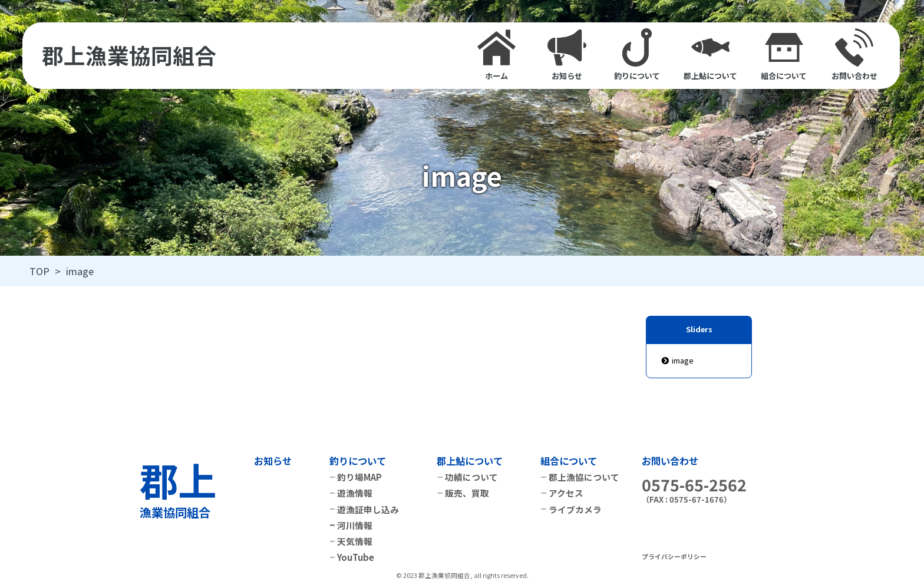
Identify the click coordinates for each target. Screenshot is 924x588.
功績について (471, 477)
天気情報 (355, 541)
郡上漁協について (584, 477)
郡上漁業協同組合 (129, 56)
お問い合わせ (854, 55)
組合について (784, 55)
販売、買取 (467, 493)
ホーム (496, 55)
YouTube (356, 557)
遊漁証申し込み (368, 509)
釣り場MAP (359, 477)
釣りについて (637, 55)
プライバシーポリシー (674, 556)
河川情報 (355, 525)
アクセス (566, 493)
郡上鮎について (710, 55)
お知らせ (567, 55)
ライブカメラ (575, 509)
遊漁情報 (355, 493)
